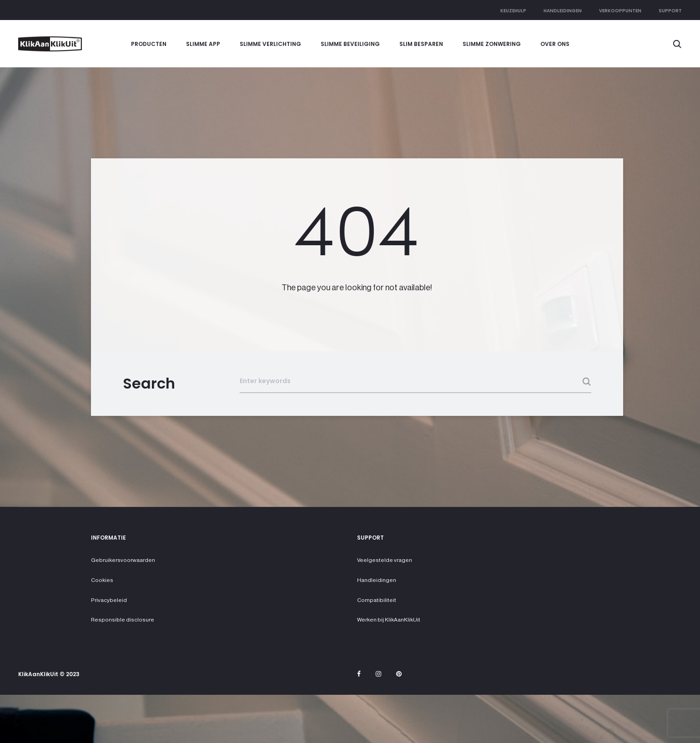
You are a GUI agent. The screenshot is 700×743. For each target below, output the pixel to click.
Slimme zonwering (492, 44)
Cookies (102, 580)
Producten (149, 44)
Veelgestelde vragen (385, 560)
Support (670, 11)
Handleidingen (563, 11)
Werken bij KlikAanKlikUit (389, 620)
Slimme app (203, 44)
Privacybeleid (109, 600)
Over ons (555, 44)
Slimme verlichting (270, 44)
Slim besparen (421, 44)
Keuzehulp (513, 11)
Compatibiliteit (377, 600)
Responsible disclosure (123, 620)
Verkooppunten (620, 11)
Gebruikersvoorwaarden (123, 560)
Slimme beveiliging (350, 44)
